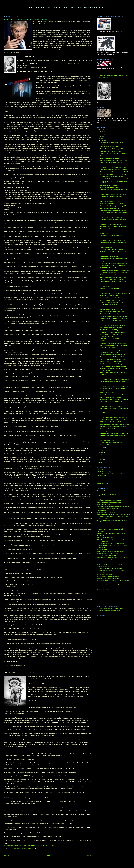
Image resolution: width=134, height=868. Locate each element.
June (102, 448)
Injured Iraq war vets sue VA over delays (110, 291)
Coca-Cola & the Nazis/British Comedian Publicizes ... (114, 266)
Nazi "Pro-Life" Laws (103, 483)
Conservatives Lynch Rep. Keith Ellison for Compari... (114, 170)
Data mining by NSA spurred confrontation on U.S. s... (114, 190)
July (102, 141)
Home (48, 856)
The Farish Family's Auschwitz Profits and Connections (111, 544)
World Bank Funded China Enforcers (110, 339)
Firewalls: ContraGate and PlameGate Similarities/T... (114, 384)
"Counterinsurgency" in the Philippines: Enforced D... (114, 167)
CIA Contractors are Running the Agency (111, 185)
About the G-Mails (105, 445)
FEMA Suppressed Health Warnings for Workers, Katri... (115, 373)
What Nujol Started (102, 536)
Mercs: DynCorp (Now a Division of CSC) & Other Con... (115, 245)
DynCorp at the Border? (106, 247)
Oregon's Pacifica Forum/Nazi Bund (107, 495)
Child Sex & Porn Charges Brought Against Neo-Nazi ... (114, 350)
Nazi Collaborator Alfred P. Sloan (106, 526)
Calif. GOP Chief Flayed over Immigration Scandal (113, 268)
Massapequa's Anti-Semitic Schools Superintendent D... (114, 270)
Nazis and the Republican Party (105, 493)
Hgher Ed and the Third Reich (105, 538)
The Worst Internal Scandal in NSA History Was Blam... (114, 364)
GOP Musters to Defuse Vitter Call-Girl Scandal (112, 422)
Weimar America (102, 491)
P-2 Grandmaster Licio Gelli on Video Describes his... (114, 220)
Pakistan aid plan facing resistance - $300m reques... (114, 316)
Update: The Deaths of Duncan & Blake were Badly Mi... (115, 179)
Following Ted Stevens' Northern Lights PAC (111, 149)
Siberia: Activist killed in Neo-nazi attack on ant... (113, 312)
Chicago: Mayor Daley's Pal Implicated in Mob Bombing (114, 379)
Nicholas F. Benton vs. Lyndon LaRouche (111, 362)
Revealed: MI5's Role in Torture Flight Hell (111, 163)
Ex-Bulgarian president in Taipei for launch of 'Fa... (113, 240)
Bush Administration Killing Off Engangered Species (113, 330)
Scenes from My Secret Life (107, 404)
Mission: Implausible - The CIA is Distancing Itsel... (113, 366)
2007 (101, 136)
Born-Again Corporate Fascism (108, 238)
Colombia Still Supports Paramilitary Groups (111, 302)
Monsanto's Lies (104, 286)
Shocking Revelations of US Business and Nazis (110, 524)
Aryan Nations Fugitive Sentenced (109, 295)
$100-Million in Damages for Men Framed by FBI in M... (114, 174)
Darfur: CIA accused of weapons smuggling (111, 217)
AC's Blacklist (101, 470)
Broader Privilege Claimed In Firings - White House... (114, 357)
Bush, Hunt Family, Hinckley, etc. (109, 440)
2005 (101, 462)
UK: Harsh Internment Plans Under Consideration (113, 355)
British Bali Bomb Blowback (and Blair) (110, 158)
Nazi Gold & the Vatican (106, 341)
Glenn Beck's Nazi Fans (104, 505)
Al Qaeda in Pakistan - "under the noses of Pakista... (114, 395)
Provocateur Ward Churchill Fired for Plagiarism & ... (114, 222)
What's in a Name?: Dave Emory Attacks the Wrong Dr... (115, 433)
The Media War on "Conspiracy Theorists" (111, 328)
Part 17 (99, 601)
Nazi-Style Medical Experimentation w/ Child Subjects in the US (114, 514)
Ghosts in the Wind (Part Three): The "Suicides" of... (113, 443)
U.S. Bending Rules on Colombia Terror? (111, 300)
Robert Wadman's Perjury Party (105, 590)
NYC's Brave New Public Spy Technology (111, 151)
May (102, 450)
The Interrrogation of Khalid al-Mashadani (111, 397)
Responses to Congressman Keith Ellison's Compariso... (115, 400)
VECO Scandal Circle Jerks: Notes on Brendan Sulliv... (114, 161)
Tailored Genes (104, 233)
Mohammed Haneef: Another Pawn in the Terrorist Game (115, 323)
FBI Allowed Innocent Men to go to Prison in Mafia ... (114, 215)
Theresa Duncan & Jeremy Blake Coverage (111, 201)
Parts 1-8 (100, 597)
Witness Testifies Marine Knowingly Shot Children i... (114, 382)
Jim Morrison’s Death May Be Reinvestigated (112, 197)
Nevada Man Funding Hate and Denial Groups (109, 553)
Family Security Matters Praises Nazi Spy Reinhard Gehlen (112, 497)
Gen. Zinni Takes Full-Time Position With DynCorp (113, 250)
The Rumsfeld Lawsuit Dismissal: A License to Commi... (114, 172)
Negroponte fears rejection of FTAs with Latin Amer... (114, 332)
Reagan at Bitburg (102, 549)
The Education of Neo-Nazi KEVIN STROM (111, 309)
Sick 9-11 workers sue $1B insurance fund (111, 402)
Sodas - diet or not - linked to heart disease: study (113, 254)
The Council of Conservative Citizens (107, 555)
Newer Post (7, 856)
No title (102, 156)
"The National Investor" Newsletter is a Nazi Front (110, 569)
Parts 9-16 (100, 599)
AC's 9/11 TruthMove (103, 476)
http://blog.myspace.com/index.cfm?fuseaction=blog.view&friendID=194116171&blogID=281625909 (29, 846)
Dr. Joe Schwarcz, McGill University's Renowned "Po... (114, 252)
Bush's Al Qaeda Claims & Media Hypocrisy (111, 314)
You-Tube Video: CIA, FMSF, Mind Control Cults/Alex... (114, 307)
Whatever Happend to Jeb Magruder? (110, 147)
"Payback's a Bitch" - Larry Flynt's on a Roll (111, 406)
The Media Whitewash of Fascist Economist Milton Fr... (114, 346)
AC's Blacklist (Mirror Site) (104, 472)
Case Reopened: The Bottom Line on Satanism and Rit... (115, 424)
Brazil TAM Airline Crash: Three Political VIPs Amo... (113, 359)
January (103, 457)
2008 (101, 134)
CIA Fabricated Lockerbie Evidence (109, 275)
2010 (101, 129)
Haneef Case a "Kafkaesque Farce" (109, 256)
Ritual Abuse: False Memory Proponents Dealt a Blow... (114, 165)
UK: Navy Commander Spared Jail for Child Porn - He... (114, 199)
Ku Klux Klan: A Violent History (105, 574)
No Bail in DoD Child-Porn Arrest (109, 231)
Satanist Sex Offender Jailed (107, 393)
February (103, 455)
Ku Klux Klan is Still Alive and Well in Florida (109, 576)
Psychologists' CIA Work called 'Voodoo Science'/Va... (114, 273)
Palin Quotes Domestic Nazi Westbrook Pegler (109, 503)
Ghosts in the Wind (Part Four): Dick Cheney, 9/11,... (114, 206)
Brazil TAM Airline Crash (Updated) (109, 188)
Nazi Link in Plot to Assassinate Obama (107, 513)
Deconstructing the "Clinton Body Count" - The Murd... (114, 420)
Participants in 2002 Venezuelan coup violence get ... (114, 343)
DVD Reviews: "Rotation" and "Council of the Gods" (113, 277)
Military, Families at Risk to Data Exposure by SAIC (113, 261)
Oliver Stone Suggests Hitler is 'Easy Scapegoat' (110, 584)
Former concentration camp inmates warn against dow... (115, 229)
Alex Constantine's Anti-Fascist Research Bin (67, 7)
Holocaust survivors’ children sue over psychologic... (114, 284)
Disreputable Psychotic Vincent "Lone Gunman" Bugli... (114, 194)
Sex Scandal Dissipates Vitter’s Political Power (112, 298)
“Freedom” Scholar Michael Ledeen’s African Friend (113, 436)
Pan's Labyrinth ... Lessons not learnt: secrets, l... (113, 236)
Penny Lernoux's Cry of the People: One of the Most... (114, 154)
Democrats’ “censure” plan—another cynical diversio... (114, 259)
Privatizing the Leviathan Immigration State (111, 224)
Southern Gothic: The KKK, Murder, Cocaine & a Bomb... (115, 348)
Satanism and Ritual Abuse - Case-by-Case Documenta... (115, 438)
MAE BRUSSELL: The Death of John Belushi (112, 279)
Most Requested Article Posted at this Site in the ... (113, 429)
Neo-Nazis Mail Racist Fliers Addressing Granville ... (113, 210)
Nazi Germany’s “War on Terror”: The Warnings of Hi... (114, 263)
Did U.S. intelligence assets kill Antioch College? (113, 321)
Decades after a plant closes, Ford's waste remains (113, 192)
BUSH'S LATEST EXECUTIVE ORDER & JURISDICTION (115, 293)
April (102, 452)
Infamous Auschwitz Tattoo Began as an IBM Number (111, 534)
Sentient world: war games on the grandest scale (113, 204)
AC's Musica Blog (102, 478)
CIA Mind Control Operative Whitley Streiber (111, 177)
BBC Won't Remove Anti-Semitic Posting (111, 375)
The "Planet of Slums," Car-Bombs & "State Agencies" (114, 427)
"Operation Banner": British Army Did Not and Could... (114, 318)
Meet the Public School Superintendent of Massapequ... (114, 415)
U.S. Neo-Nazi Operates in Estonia (109, 352)
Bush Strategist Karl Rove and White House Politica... (114, 227)
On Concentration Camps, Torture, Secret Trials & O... (114, 417)
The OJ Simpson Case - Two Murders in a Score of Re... (115, 409)
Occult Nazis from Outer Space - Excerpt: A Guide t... (114, 282)
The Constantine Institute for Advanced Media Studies (111, 474)
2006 (101, 460)
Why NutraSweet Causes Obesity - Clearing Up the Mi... (115, 243)
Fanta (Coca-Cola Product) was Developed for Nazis (111, 551)
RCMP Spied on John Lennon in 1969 (110, 305)
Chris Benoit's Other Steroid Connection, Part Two (113, 325)
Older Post (89, 856)
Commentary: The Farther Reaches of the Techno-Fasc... (115, 431)
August (103, 138)
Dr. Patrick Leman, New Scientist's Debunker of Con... (114, 386)
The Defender (101, 532)
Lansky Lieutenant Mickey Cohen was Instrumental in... (114, 377)
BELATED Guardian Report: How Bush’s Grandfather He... (115, 213)
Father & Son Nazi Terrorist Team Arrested (108, 578)
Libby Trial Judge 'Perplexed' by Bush (110, 208)
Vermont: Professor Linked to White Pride (108, 510)
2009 (101, 132)
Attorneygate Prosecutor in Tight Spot (110, 289)
